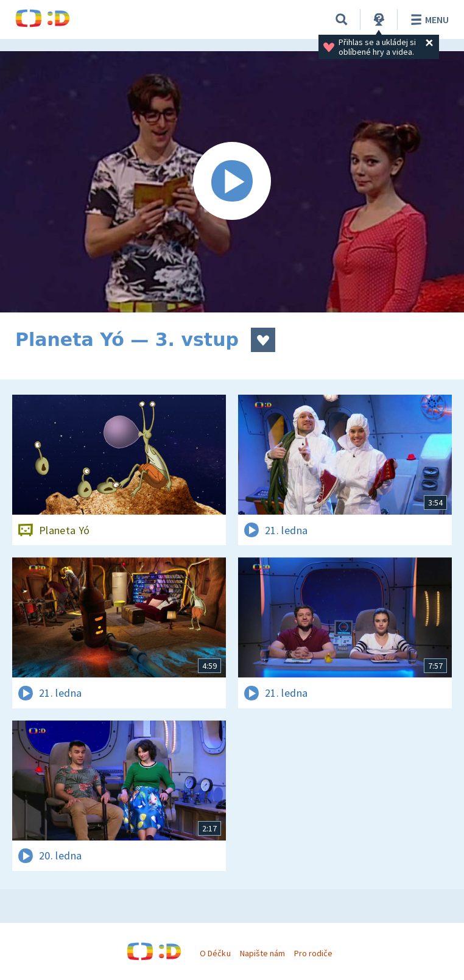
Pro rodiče (313, 953)
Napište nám (262, 953)
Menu (428, 19)
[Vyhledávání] (342, 19)
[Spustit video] (232, 182)
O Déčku (215, 953)
